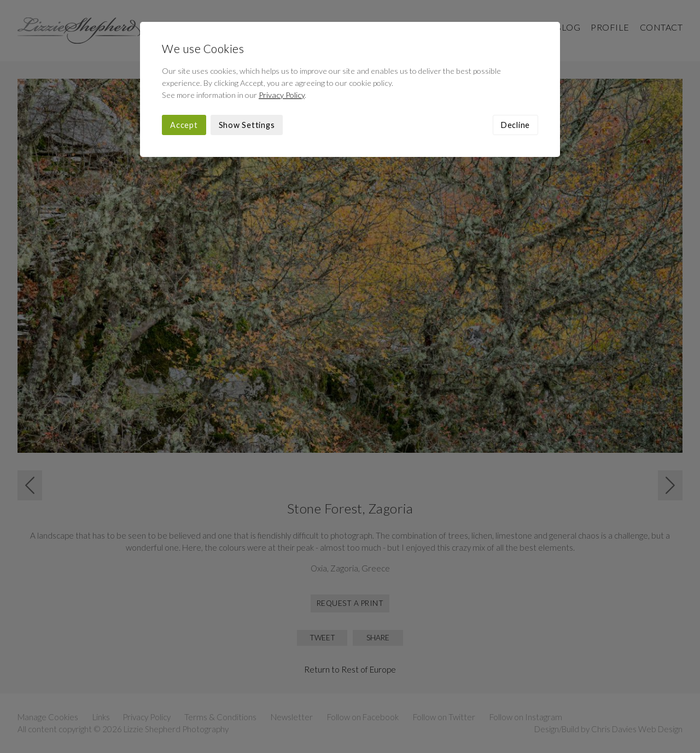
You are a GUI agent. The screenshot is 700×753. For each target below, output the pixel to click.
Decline (515, 125)
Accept (184, 125)
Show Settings (247, 125)
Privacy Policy (282, 95)
